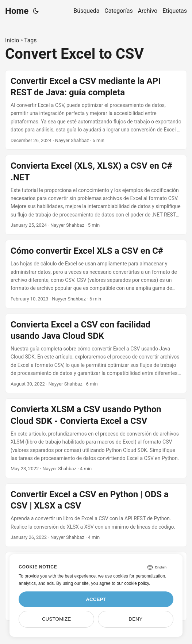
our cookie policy (133, 583)
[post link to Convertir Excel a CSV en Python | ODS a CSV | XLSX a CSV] (96, 515)
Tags (30, 40)
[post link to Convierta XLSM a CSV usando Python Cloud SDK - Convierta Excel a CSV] (96, 438)
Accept (96, 599)
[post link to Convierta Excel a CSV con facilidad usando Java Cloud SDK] (96, 354)
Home (17, 11)
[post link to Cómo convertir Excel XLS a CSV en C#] (96, 274)
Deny (136, 619)
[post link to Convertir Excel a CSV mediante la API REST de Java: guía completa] (96, 110)
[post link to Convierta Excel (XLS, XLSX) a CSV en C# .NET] (96, 195)
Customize (56, 619)
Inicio (12, 40)
